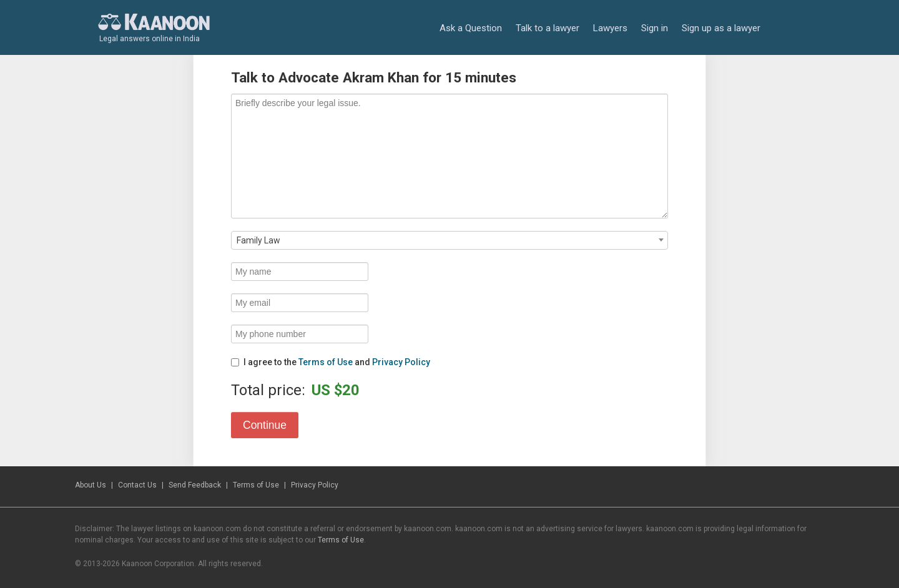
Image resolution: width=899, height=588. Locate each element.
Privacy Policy (401, 362)
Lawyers (610, 28)
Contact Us (137, 485)
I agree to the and (331, 362)
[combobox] (449, 240)
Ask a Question (471, 28)
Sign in (655, 28)
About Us (91, 485)
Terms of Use (326, 362)
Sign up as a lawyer (721, 28)
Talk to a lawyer (548, 28)
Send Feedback (195, 485)
